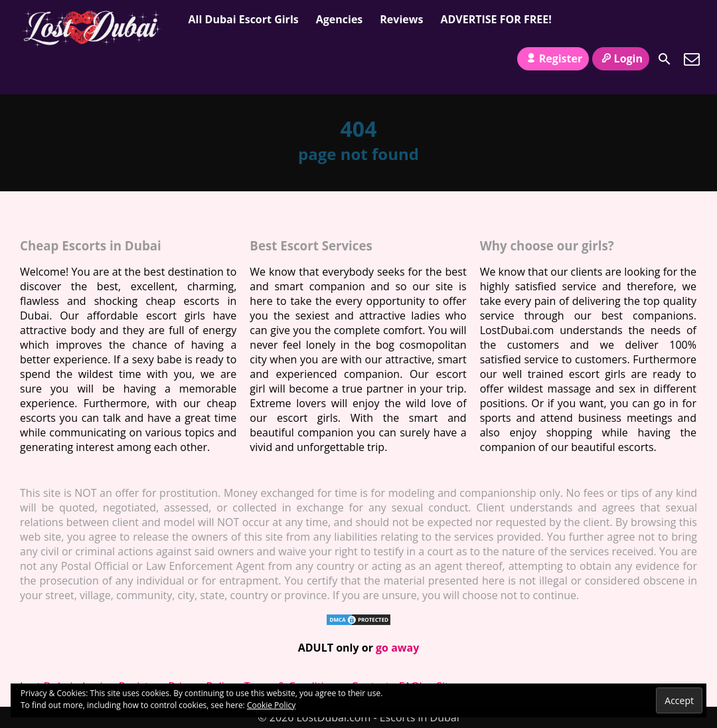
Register (553, 58)
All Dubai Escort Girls (244, 19)
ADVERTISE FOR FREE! (496, 19)
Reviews (401, 19)
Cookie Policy (271, 705)
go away (397, 648)
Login (621, 58)
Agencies (340, 19)
